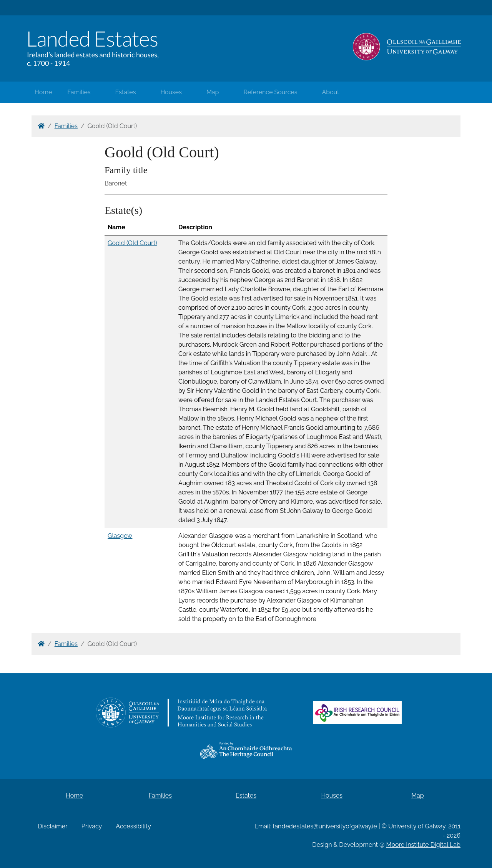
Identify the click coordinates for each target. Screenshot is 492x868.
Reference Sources (270, 92)
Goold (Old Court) (132, 243)
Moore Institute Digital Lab (423, 845)
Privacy (92, 826)
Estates (126, 92)
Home (43, 92)
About (331, 92)
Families (79, 92)
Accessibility (133, 826)
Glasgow (120, 536)
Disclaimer (53, 826)
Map (213, 92)
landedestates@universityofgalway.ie (325, 826)
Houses (171, 92)
